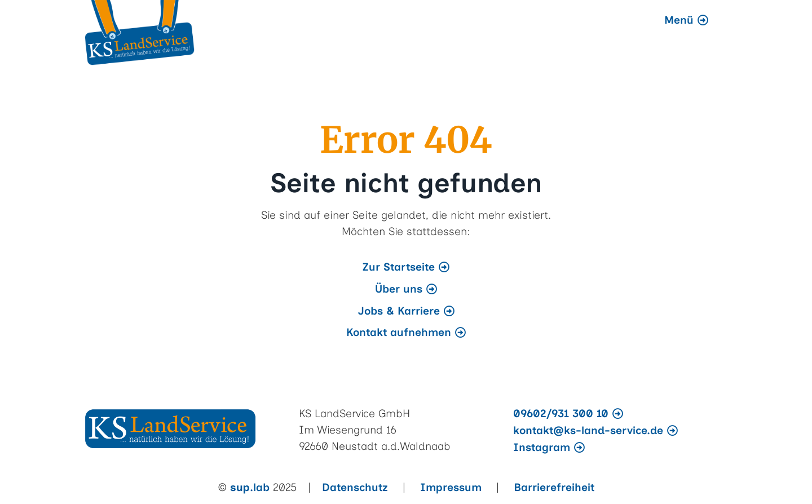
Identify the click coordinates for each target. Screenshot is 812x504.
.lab (250, 487)
